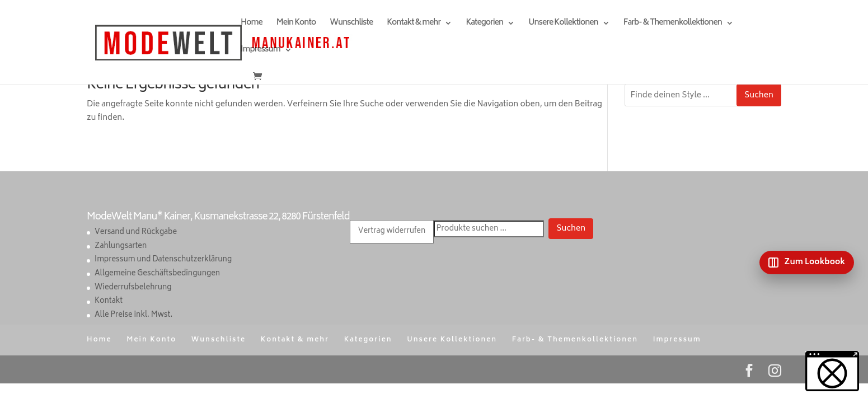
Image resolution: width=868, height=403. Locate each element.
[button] (832, 371)
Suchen (759, 95)
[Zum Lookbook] (807, 263)
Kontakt (109, 301)
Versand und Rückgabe (136, 233)
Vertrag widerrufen (392, 231)
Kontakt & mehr (414, 24)
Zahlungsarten (121, 247)
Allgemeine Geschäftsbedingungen (157, 274)
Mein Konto (296, 24)
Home (252, 24)
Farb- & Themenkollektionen (673, 24)
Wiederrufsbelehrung (133, 288)
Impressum (260, 51)
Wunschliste (351, 24)
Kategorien (484, 24)
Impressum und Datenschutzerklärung (163, 260)
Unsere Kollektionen (563, 24)
